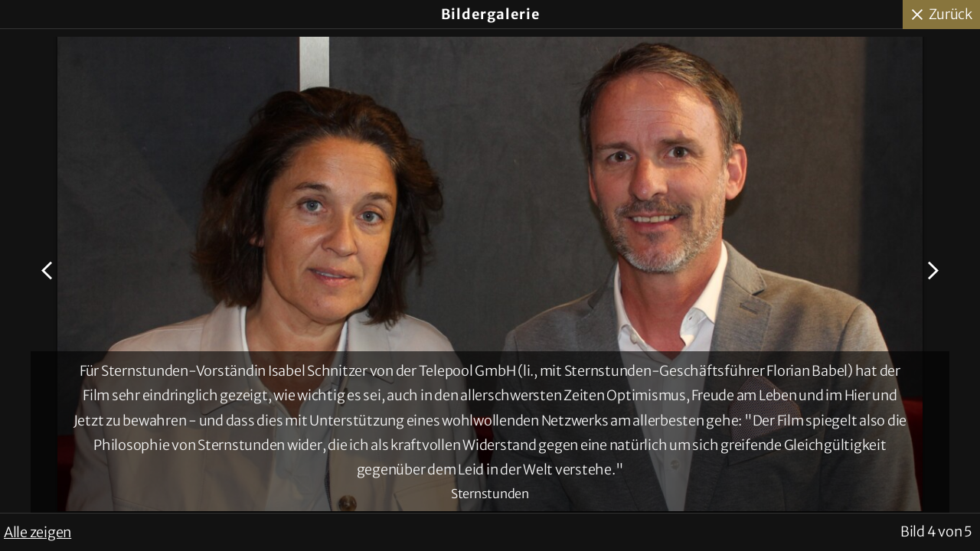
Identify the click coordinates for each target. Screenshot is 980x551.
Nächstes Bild (931, 271)
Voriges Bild (49, 271)
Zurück (951, 14)
